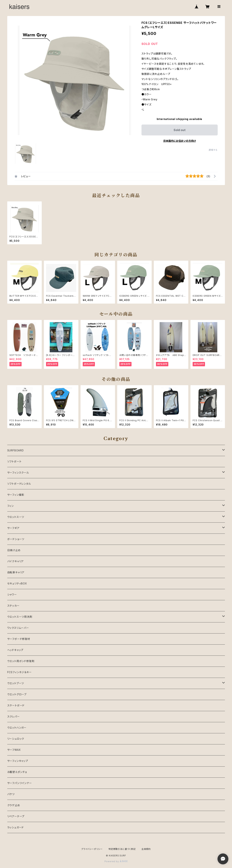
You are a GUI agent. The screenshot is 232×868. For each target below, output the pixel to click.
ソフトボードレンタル (19, 484)
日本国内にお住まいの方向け (180, 141)
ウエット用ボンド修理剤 (21, 661)
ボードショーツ (16, 539)
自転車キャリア (16, 572)
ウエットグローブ (17, 694)
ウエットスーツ (16, 517)
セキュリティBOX (17, 583)
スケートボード (16, 705)
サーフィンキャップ (18, 761)
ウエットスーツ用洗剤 (20, 617)
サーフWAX (14, 750)
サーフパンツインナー (20, 783)
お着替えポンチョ (17, 772)
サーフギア (13, 528)
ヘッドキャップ (15, 650)
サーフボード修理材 (19, 639)
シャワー (12, 595)
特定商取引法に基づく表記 (122, 849)
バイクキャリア (16, 561)
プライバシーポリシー (92, 849)
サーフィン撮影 (16, 495)
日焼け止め (14, 550)
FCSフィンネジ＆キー (19, 672)
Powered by (116, 861)
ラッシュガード (16, 827)
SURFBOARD (16, 450)
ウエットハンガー (17, 728)
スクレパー (14, 716)
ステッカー (13, 606)
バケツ (11, 794)
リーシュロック (16, 739)
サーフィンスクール (18, 473)
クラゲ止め (14, 805)
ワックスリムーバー (18, 628)
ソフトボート (14, 461)
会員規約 (146, 849)
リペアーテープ (16, 816)
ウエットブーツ (16, 683)
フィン (11, 506)
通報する (213, 150)
